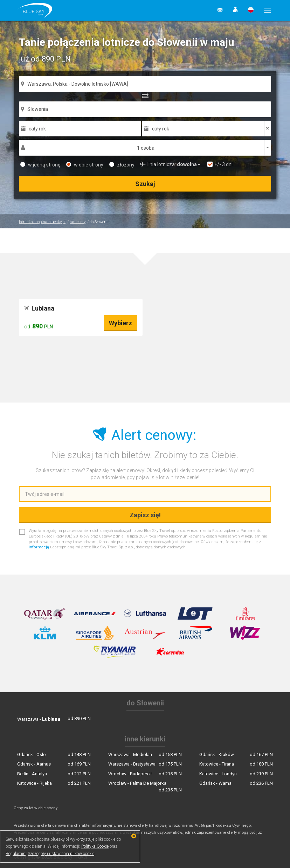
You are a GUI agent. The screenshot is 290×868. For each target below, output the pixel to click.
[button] (235, 10)
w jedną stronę (40, 165)
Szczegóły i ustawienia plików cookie (61, 854)
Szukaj (145, 184)
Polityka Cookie (95, 846)
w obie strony (85, 165)
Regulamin (16, 854)
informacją (39, 547)
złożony (122, 165)
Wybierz (120, 323)
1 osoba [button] (146, 148)
